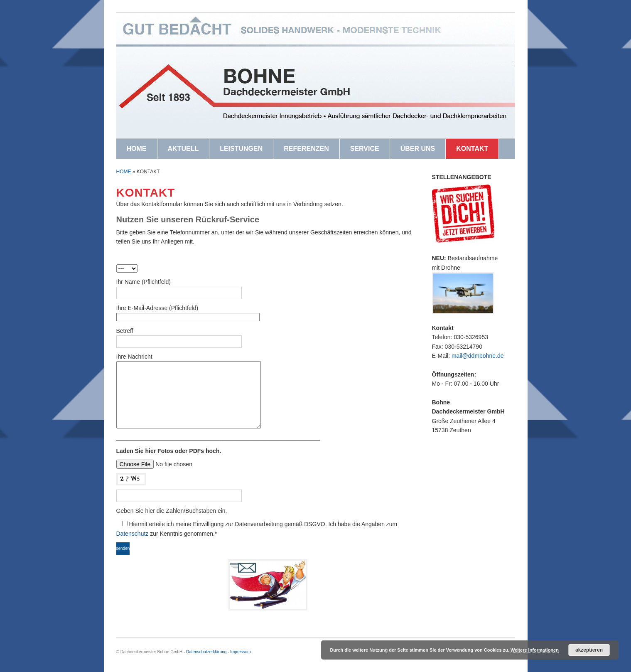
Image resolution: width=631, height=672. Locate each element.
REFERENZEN (306, 149)
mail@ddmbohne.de (478, 356)
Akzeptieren (589, 650)
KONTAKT (472, 149)
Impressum (240, 652)
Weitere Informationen (535, 650)
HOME (137, 149)
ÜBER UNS (418, 149)
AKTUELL (183, 149)
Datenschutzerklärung (206, 652)
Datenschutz (133, 534)
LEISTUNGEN (241, 149)
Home (124, 172)
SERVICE (365, 149)
